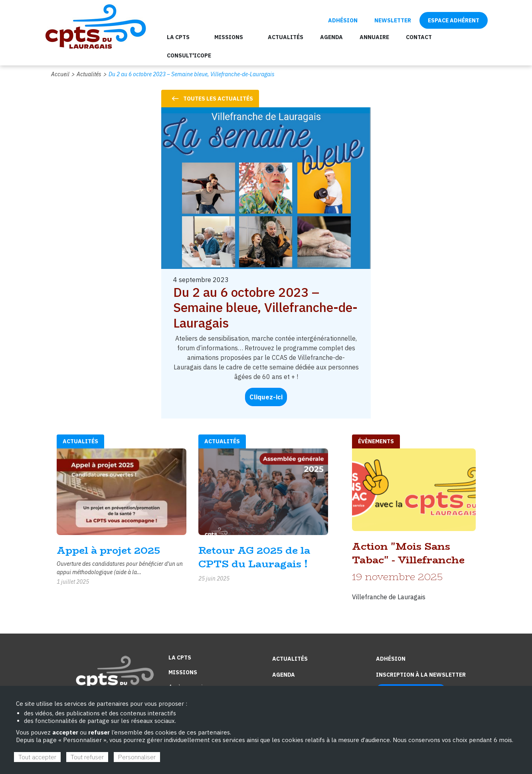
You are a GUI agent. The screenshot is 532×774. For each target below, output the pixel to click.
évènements (376, 441)
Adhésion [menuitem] (343, 20)
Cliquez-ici (266, 397)
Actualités (89, 74)
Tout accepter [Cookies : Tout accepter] (37, 757)
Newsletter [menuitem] (393, 20)
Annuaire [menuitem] (374, 37)
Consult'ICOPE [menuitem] (189, 55)
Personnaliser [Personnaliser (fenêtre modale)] (137, 757)
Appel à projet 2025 (108, 550)
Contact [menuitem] (419, 37)
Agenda (284, 675)
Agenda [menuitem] (331, 37)
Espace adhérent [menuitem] (454, 20)
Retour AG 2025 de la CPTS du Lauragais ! (254, 557)
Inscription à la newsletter (421, 675)
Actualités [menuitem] (286, 37)
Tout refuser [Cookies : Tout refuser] (87, 757)
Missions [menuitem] (229, 37)
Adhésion (391, 659)
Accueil (60, 74)
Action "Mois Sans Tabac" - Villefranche (408, 553)
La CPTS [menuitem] (178, 37)
